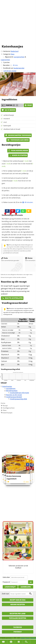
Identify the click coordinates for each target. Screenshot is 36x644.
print (28, 105)
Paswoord (6, 582)
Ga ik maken (8, 110)
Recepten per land (18, 614)
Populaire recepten (18, 618)
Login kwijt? (10, 587)
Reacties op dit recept (14, 395)
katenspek (7, 126)
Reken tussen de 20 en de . (18, 202)
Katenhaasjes (7, 386)
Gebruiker (6, 577)
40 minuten (28, 202)
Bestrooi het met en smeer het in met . (17, 164)
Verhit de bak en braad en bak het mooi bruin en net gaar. (16, 181)
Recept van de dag (18, 600)
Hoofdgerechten (9, 408)
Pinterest (18, 632)
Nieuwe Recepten (18, 604)
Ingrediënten (11, 389)
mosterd (7, 119)
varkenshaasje (9, 115)
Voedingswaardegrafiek (18, 399)
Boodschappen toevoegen (18, 135)
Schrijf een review (10, 71)
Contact (23, 638)
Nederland (15, 51)
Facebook (18, 627)
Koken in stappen (18, 155)
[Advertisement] (18, 24)
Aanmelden (26, 587)
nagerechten (5, 60)
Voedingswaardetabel (14, 397)
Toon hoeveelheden (18, 151)
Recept (5, 406)
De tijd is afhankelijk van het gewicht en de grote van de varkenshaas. (18, 196)
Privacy (28, 638)
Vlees (12, 54)
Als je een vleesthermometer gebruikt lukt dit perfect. (18, 189)
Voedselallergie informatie (19, 393)
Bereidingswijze (12, 391)
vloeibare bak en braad (12, 129)
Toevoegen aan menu (18, 140)
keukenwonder (19, 68)
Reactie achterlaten (12, 298)
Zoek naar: (6, 594)
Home (3, 403)
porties (7, 62)
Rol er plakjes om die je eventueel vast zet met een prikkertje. (17, 172)
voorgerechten (19, 57)
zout (5, 122)
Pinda (4, 258)
